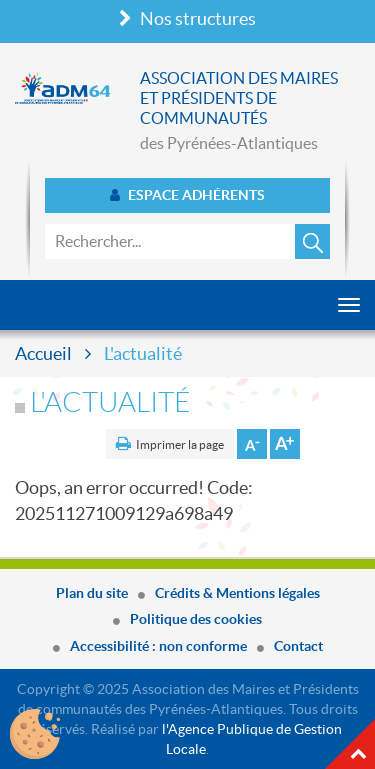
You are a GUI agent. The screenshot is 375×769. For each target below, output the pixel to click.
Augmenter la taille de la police (285, 444)
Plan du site (92, 593)
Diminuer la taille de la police (252, 444)
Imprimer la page (180, 444)
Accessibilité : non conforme (158, 646)
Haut (350, 744)
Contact (298, 646)
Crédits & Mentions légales (237, 593)
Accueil (43, 353)
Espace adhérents (187, 195)
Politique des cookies (196, 619)
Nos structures (187, 18)
